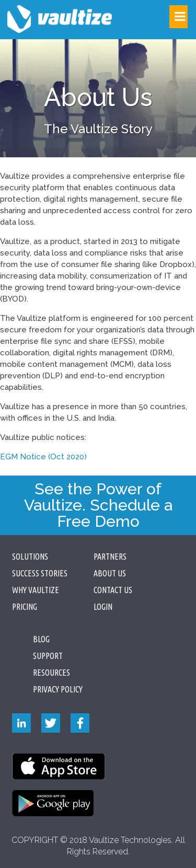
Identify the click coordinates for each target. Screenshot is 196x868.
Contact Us (113, 590)
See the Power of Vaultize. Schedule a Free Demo (98, 505)
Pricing (25, 607)
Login (103, 607)
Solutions (30, 557)
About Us (110, 573)
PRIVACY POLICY (58, 689)
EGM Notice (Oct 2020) (43, 457)
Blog (41, 639)
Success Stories (40, 573)
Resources (51, 673)
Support (48, 656)
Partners (110, 557)
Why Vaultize (36, 590)
